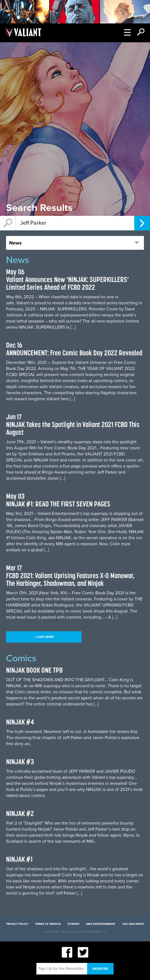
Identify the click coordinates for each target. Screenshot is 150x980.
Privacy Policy (17, 924)
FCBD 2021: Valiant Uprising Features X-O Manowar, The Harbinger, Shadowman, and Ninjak (70, 579)
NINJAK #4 (20, 722)
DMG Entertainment (101, 924)
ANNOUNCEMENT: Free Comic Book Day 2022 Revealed (74, 353)
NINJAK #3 (20, 762)
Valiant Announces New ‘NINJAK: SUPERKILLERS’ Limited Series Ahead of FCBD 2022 (67, 283)
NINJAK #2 (20, 813)
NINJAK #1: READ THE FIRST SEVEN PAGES (58, 504)
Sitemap (73, 924)
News (15, 243)
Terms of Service (48, 924)
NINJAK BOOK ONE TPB (34, 670)
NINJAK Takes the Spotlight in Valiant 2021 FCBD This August (73, 428)
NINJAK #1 (19, 859)
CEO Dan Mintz (133, 924)
